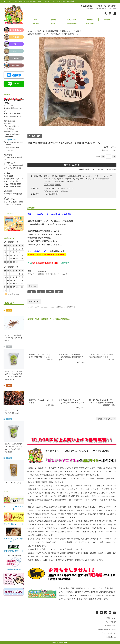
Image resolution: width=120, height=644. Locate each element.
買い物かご (107, 20)
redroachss (44, 307)
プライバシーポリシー (109, 633)
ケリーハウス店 (73, 31)
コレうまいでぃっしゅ (14, 483)
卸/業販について (111, 626)
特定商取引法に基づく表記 (107, 629)
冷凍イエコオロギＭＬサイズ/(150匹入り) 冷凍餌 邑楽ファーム (71, 403)
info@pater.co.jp (10, 139)
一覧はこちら (107, 419)
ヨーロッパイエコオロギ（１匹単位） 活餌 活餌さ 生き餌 (13, 338)
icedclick (30, 307)
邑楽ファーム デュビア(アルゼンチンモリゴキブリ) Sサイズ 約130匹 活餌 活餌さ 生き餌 (13, 448)
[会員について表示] (114, 13)
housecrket (64, 307)
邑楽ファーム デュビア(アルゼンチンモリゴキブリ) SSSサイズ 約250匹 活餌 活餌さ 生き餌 (13, 375)
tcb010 (37, 307)
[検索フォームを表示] (105, 13)
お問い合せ (90, 23)
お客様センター (111, 618)
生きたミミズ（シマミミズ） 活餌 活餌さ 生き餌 (13, 412)
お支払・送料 (72, 20)
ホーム (36, 20)
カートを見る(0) (100, 169)
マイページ (36, 23)
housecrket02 (54, 307)
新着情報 (90, 20)
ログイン (54, 23)
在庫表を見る (86, 169)
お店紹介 (54, 20)
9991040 (72, 307)
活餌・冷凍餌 (60, 31)
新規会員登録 (72, 23)
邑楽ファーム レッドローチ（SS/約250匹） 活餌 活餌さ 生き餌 (71, 357)
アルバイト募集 (111, 622)
